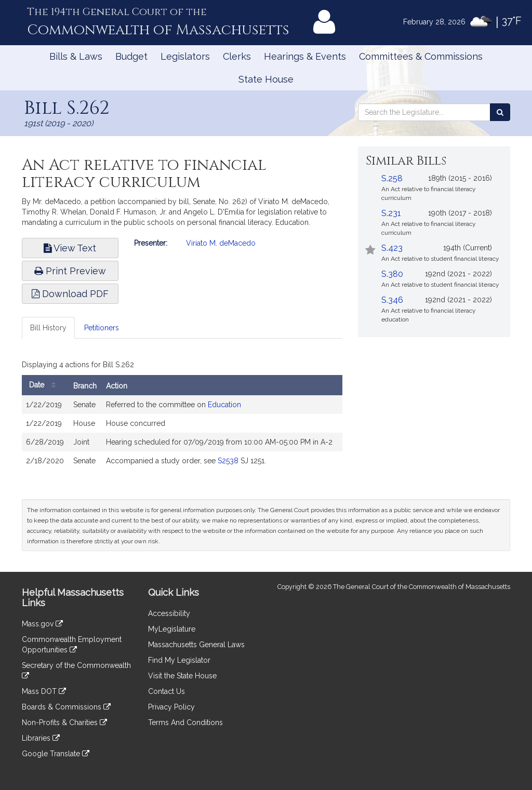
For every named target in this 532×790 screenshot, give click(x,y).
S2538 (228, 461)
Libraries (41, 738)
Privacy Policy (171, 707)
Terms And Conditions (185, 722)
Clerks (237, 56)
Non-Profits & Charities (64, 722)
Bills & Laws (76, 56)
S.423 (392, 248)
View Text (70, 248)
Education (224, 405)
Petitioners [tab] (102, 328)
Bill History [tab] (48, 328)
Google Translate (56, 754)
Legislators (185, 56)
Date (45, 385)
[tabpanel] (182, 416)
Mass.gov (42, 624)
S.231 (391, 213)
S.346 (392, 300)
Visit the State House (182, 676)
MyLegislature (172, 629)
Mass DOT (44, 691)
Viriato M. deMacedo (221, 243)
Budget (131, 56)
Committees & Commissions (421, 56)
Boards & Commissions (66, 707)
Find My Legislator (179, 660)
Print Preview (70, 271)
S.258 (392, 178)
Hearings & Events (305, 56)
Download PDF (70, 294)
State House (266, 79)
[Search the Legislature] (500, 112)
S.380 (392, 274)
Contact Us (167, 691)
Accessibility (169, 613)
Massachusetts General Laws (196, 645)
